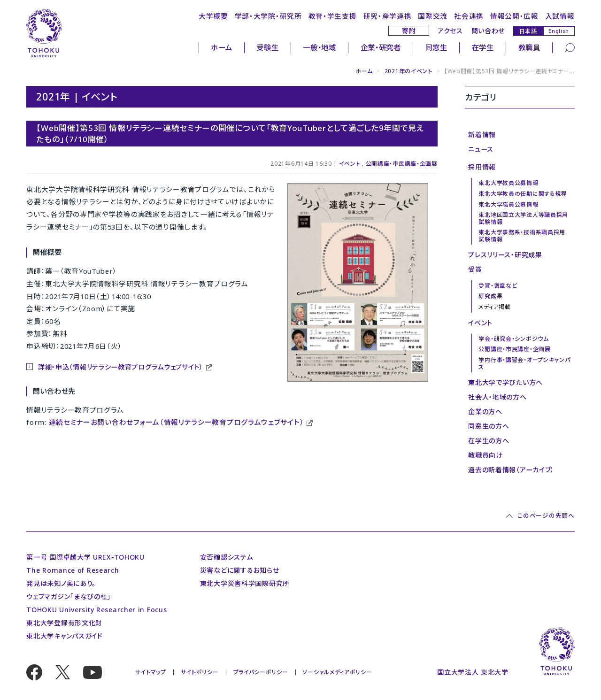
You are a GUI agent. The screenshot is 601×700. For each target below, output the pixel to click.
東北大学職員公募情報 (508, 204)
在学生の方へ (489, 441)
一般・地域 (320, 47)
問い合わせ (488, 31)
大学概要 (213, 16)
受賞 (475, 269)
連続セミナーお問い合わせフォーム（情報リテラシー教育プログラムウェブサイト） (177, 422)
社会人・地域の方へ (497, 397)
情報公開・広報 (514, 16)
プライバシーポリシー (261, 672)
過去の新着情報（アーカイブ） (511, 470)
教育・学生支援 (333, 16)
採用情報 (482, 167)
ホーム (221, 47)
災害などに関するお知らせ (239, 570)
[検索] (570, 47)
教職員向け (485, 455)
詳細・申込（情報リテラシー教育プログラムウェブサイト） (121, 367)
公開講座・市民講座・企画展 (402, 164)
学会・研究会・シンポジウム (513, 339)
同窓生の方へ (489, 426)
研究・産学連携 (388, 16)
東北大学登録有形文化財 (64, 623)
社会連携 (469, 16)
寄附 (409, 31)
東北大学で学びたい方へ (505, 382)
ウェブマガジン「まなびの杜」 (69, 596)
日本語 (528, 31)
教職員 (529, 47)
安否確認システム (227, 557)
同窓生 (436, 47)
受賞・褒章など (498, 286)
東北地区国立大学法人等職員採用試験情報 (523, 218)
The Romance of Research (73, 570)
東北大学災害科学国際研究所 (245, 583)
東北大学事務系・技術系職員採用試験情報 (522, 235)
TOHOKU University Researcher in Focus (96, 610)
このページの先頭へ (546, 515)
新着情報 (482, 135)
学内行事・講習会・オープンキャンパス (524, 363)
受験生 (267, 47)
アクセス (450, 31)
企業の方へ (485, 412)
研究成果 (490, 296)
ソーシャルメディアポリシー (337, 672)
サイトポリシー (200, 672)
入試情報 (560, 16)
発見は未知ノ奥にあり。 (61, 583)
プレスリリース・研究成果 (505, 255)
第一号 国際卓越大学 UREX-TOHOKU (85, 557)
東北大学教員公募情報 (508, 183)
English (559, 31)
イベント (350, 164)
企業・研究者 (381, 47)
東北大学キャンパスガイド (64, 636)
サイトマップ (151, 672)
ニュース (481, 149)
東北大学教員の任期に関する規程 (523, 194)
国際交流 (433, 16)
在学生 (483, 47)
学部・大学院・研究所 (268, 16)
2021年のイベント (408, 71)
